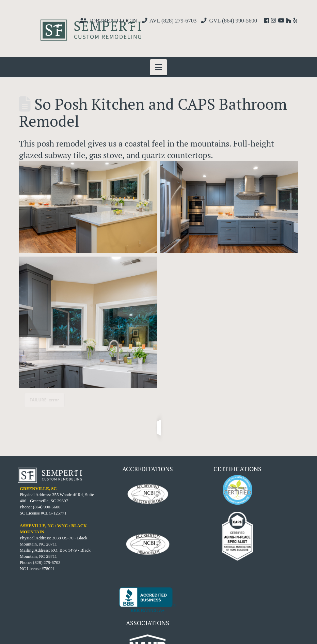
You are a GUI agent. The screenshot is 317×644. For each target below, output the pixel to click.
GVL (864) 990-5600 (233, 21)
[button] (158, 67)
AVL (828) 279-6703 (173, 21)
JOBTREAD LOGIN (113, 21)
